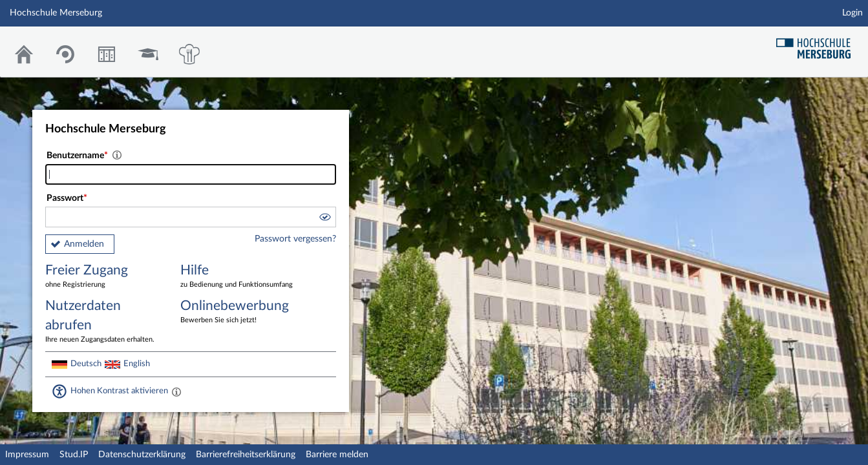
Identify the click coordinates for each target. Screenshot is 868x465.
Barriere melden (337, 455)
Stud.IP (74, 455)
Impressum (27, 455)
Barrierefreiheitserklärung (246, 455)
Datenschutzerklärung (142, 455)
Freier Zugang (103, 277)
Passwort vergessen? (295, 239)
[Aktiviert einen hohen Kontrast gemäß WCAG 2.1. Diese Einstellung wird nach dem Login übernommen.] (176, 391)
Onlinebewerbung (238, 312)
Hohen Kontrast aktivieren (119, 391)
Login (852, 13)
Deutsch (86, 364)
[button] (324, 219)
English (137, 364)
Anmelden (84, 244)
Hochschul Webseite (818, 44)
